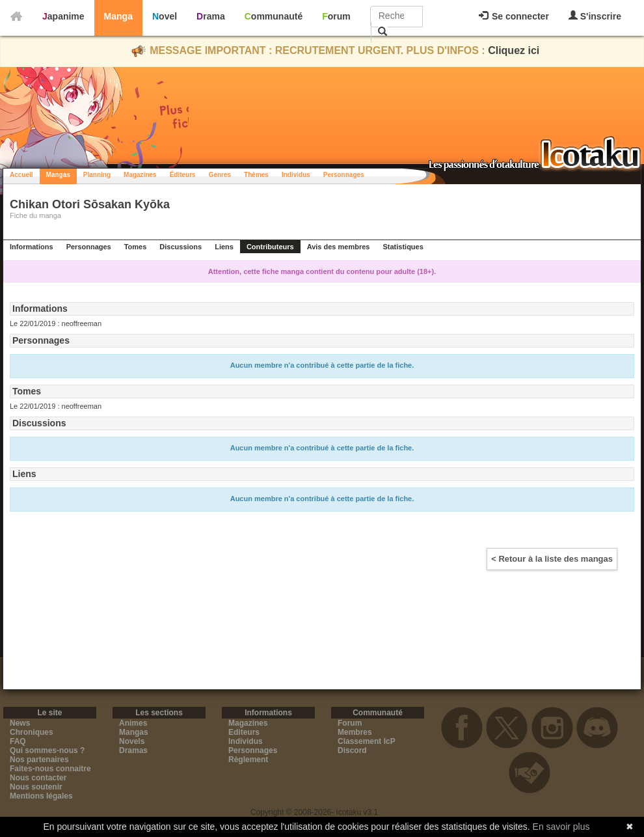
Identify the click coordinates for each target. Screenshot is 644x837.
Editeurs (244, 732)
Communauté (274, 16)
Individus (296, 175)
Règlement (248, 760)
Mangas (58, 175)
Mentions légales (41, 796)
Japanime (63, 16)
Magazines (140, 175)
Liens (224, 247)
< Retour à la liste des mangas (552, 559)
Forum (336, 16)
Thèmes (256, 175)
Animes (133, 723)
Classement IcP (367, 741)
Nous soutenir (36, 787)
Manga (118, 16)
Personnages (344, 175)
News (20, 723)
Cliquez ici (514, 50)
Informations (32, 247)
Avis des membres (339, 247)
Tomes (136, 247)
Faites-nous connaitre (50, 769)
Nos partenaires (39, 760)
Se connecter (514, 16)
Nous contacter (38, 778)
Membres (355, 732)
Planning (97, 175)
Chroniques (32, 732)
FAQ (18, 741)
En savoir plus (561, 827)
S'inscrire (595, 16)
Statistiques (403, 247)
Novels (132, 741)
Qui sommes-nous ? (47, 750)
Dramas (133, 750)
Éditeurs (183, 175)
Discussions (181, 247)
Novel (165, 16)
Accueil (21, 175)
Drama (211, 16)
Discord (352, 750)
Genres (220, 175)
